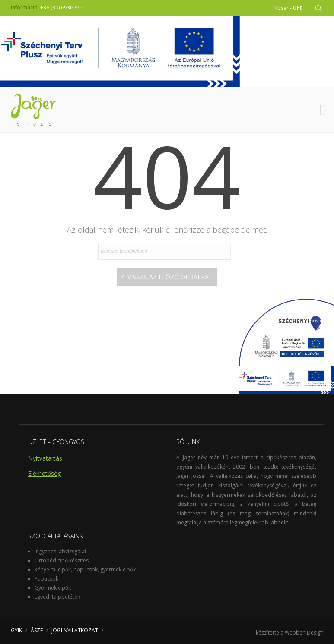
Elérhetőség (45, 473)
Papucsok (46, 579)
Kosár (288, 8)
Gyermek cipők (53, 588)
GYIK (16, 630)
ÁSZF (37, 630)
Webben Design (304, 633)
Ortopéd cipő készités (62, 560)
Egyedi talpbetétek (57, 597)
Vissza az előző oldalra (168, 277)
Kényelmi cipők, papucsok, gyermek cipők (85, 570)
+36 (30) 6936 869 (62, 8)
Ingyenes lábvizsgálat (60, 551)
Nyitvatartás (45, 458)
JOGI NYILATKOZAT (75, 630)
